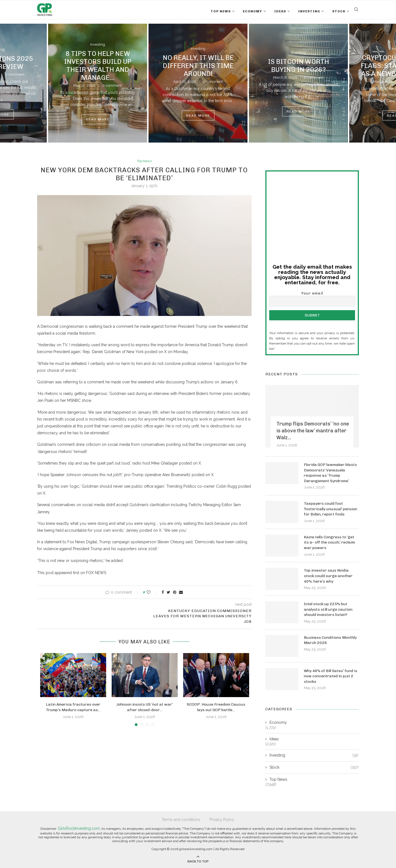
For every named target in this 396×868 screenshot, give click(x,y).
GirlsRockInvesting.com (79, 828)
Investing (309, 11)
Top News (221, 11)
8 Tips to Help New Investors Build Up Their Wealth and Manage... (98, 65)
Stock (339, 11)
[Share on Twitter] (168, 593)
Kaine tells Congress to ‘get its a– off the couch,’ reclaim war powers (329, 542)
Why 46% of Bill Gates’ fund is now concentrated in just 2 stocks (331, 676)
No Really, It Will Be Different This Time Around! (198, 65)
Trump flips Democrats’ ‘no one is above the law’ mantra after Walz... (313, 430)
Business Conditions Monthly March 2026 (330, 640)
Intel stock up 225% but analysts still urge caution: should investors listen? (328, 609)
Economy (252, 11)
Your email (312, 298)
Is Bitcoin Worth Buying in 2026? (299, 65)
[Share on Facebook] (163, 593)
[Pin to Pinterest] (175, 593)
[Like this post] (152, 593)
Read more (98, 119)
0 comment (15, 74)
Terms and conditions (181, 819)
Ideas (280, 11)
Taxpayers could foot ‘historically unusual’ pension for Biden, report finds (331, 509)
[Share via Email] (181, 593)
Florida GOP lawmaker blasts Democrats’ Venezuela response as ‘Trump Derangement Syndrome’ (330, 473)
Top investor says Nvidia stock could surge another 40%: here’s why (328, 575)
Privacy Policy (222, 819)
